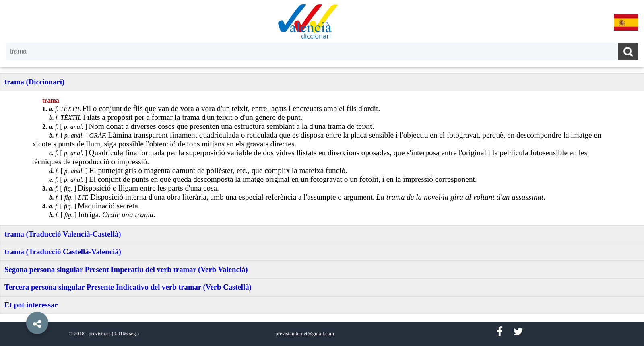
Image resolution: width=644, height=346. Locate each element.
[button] (20, 305)
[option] (322, 173)
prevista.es (99, 334)
